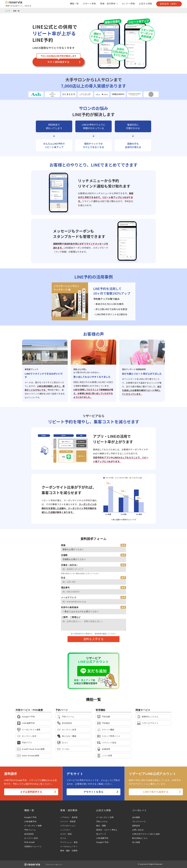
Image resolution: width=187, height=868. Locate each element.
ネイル (63, 838)
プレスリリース (139, 821)
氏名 (63, 578)
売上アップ (101, 834)
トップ (8, 11)
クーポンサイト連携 (33, 826)
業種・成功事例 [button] (109, 4)
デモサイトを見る (93, 792)
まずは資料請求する (31, 792)
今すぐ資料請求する (58, 62)
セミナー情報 (128, 4)
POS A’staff (29, 842)
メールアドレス (69, 597)
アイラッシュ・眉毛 (69, 842)
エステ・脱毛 (66, 834)
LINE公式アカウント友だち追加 (146, 834)
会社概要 (136, 817)
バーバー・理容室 (68, 821)
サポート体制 (89, 4)
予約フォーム (30, 830)
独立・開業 (101, 826)
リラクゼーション (68, 826)
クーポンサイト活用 (105, 817)
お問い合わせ (138, 830)
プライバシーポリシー (54, 865)
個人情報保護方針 (77, 634)
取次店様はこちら (140, 838)
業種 (63, 545)
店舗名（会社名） (70, 565)
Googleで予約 (30, 817)
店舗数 (64, 555)
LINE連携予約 (30, 821)
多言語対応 (29, 834)
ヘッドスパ (65, 830)
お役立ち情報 (146, 4)
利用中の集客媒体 (70, 607)
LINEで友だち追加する (156, 792)
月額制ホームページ (33, 846)
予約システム (102, 821)
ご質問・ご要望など (71, 617)
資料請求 (136, 826)
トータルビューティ (69, 846)
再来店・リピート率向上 (107, 830)
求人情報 (136, 842)
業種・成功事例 (69, 810)
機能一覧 (74, 4)
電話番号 (65, 588)
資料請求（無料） (169, 4)
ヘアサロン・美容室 (69, 817)
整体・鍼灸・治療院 (69, 851)
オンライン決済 (31, 838)
